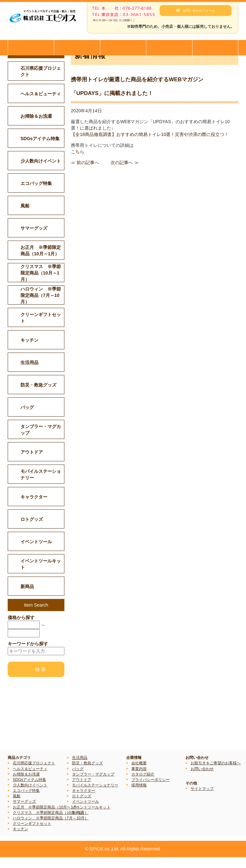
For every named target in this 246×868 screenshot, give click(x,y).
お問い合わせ (202, 779)
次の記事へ (122, 173)
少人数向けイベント (30, 796)
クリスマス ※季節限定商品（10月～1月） (51, 823)
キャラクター (84, 801)
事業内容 (139, 779)
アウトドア (82, 791)
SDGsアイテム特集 (29, 791)
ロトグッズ (82, 807)
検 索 (40, 680)
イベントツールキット (91, 818)
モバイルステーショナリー (95, 796)
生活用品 (80, 768)
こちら (78, 162)
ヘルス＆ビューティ (30, 779)
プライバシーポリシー (151, 791)
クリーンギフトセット (32, 834)
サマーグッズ (24, 812)
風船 (17, 807)
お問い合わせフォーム (199, 10)
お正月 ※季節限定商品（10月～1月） (47, 818)
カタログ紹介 (143, 785)
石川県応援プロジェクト (34, 774)
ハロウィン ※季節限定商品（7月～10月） (51, 829)
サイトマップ (202, 800)
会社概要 (139, 774)
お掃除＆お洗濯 (26, 785)
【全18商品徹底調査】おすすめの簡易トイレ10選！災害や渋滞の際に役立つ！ (150, 145)
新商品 (78, 823)
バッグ (78, 779)
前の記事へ (88, 173)
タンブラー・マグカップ (93, 785)
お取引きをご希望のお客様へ (216, 774)
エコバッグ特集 (26, 801)
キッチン (20, 840)
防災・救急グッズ (87, 774)
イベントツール (86, 812)
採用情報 (139, 796)
